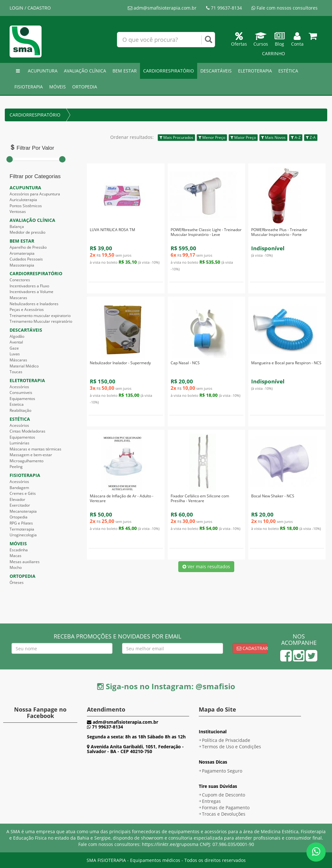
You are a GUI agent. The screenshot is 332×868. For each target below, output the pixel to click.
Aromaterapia (22, 253)
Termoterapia (22, 529)
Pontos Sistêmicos (26, 206)
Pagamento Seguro (222, 771)
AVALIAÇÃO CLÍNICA (85, 71)
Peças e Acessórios (27, 309)
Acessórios (19, 387)
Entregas (211, 801)
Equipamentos (22, 399)
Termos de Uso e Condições (232, 747)
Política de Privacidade (226, 740)
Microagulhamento (27, 461)
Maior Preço (243, 137)
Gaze (14, 348)
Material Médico (24, 366)
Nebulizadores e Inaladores (34, 304)
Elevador (17, 499)
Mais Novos (273, 137)
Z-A (311, 137)
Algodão (17, 336)
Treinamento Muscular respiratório (41, 321)
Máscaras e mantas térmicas (35, 449)
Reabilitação (20, 410)
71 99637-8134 (224, 8)
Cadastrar (252, 648)
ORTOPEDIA (85, 87)
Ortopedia (19, 517)
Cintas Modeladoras (27, 431)
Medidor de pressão (27, 232)
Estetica (17, 404)
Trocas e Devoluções (224, 814)
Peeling (16, 467)
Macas (15, 556)
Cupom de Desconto (224, 795)
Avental (16, 342)
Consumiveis (21, 392)
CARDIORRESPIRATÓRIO (169, 71)
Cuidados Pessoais (26, 259)
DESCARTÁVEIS (216, 71)
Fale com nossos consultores (285, 8)
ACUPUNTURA (43, 71)
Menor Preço (212, 137)
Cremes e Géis (23, 493)
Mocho (16, 567)
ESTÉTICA (288, 71)
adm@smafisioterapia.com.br (162, 8)
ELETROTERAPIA (255, 71)
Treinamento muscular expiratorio (40, 316)
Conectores (20, 280)
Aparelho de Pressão (28, 247)
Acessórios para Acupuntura (35, 194)
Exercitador (20, 505)
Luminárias (19, 443)
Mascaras (18, 298)
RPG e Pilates (21, 523)
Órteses (17, 582)
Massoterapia (22, 265)
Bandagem (19, 488)
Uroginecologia (23, 535)
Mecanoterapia (23, 511)
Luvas (15, 354)
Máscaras (18, 360)
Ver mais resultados (206, 566)
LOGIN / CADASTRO (30, 8)
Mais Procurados (176, 137)
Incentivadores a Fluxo (29, 286)
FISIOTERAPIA (29, 87)
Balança (17, 226)
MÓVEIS (58, 87)
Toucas (16, 372)
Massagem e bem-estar (31, 455)
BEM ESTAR (125, 71)
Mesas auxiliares (25, 562)
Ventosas (18, 211)
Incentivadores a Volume (31, 292)
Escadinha (19, 550)
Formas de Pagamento (226, 808)
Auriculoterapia (23, 200)
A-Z (296, 137)
